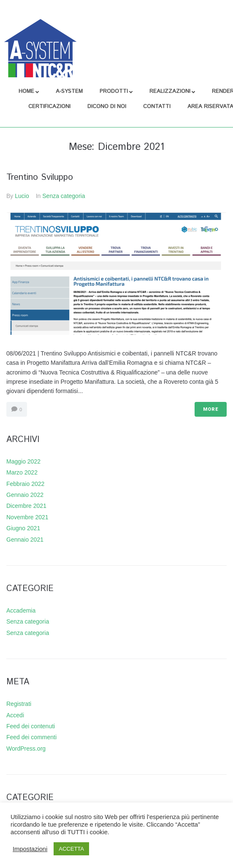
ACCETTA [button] (71, 849)
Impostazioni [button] (30, 849)
